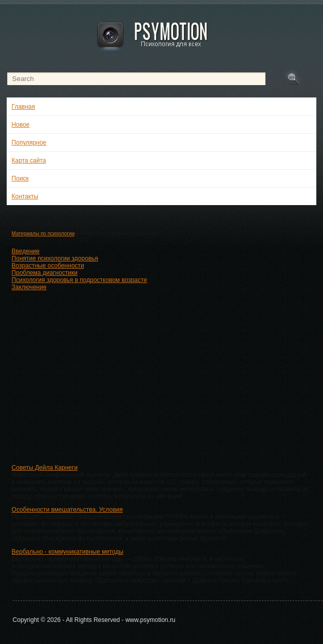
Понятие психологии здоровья (55, 258)
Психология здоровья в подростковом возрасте (80, 280)
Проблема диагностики (45, 273)
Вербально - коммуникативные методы (68, 552)
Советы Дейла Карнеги (45, 468)
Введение (26, 251)
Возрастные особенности (48, 266)
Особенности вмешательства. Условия (67, 510)
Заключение (29, 287)
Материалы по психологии (43, 234)
